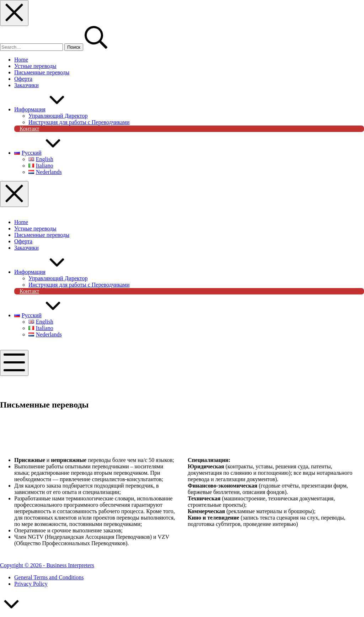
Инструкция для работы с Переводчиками (79, 285)
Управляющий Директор (58, 278)
